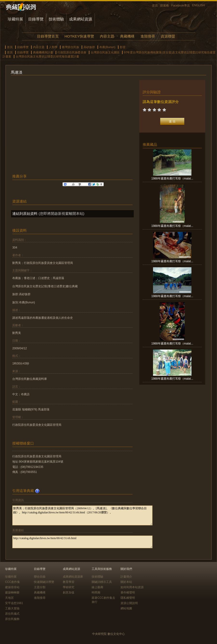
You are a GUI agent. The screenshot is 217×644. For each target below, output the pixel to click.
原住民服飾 (12, 619)
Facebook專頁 (181, 6)
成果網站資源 (81, 19)
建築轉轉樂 (12, 593)
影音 (123, 47)
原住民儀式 (12, 614)
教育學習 (69, 582)
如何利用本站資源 (132, 587)
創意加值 (69, 593)
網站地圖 (126, 608)
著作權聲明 (128, 593)
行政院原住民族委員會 (72, 52)
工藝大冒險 (12, 608)
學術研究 (69, 587)
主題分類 (40, 587)
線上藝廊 (97, 587)
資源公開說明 (129, 603)
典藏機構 (127, 36)
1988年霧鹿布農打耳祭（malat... (172, 179)
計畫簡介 (126, 577)
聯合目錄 (40, 577)
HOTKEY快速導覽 (79, 36)
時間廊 (96, 593)
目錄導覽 (36, 19)
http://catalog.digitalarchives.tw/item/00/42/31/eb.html (82, 542)
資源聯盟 (168, 36)
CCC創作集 (13, 582)
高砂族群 (89, 47)
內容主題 (107, 36)
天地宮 (9, 598)
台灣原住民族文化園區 (105, 52)
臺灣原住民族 (70, 47)
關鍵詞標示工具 (102, 582)
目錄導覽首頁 (48, 36)
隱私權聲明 (128, 598)
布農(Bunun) (107, 47)
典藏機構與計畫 (43, 52)
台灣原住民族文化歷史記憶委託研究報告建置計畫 (47, 57)
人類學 (53, 47)
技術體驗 (56, 19)
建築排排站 (12, 587)
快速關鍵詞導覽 (44, 582)
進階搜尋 (148, 36)
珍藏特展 (15, 19)
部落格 (165, 6)
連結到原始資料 (25, 214)
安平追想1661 (14, 603)
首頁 (155, 6)
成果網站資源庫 (73, 577)
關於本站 (126, 582)
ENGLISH (199, 5)
